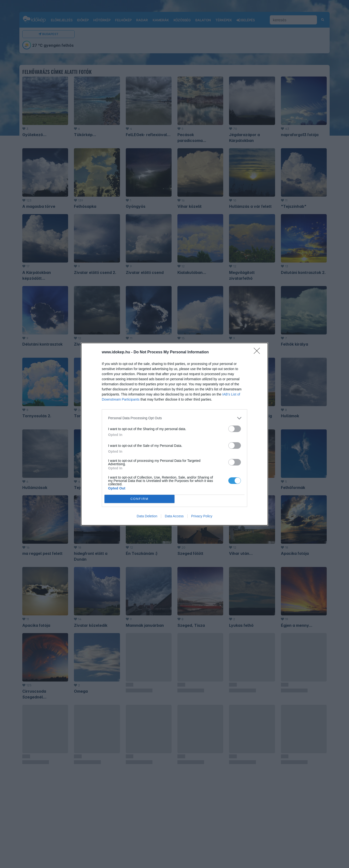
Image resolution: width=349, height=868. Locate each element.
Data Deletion (147, 516)
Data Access (174, 516)
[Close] (258, 352)
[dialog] (174, 434)
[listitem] (174, 418)
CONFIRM (139, 499)
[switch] (235, 429)
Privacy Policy (202, 516)
